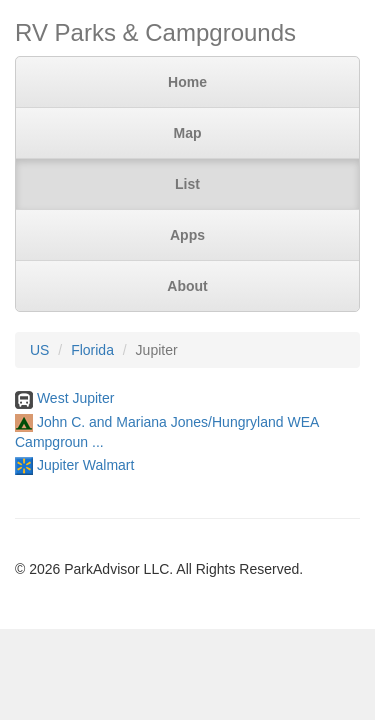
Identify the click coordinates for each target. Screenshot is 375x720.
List (187, 184)
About (187, 286)
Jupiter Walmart (86, 465)
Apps (187, 235)
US (39, 350)
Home (187, 82)
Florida (92, 350)
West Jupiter (76, 398)
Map (188, 133)
